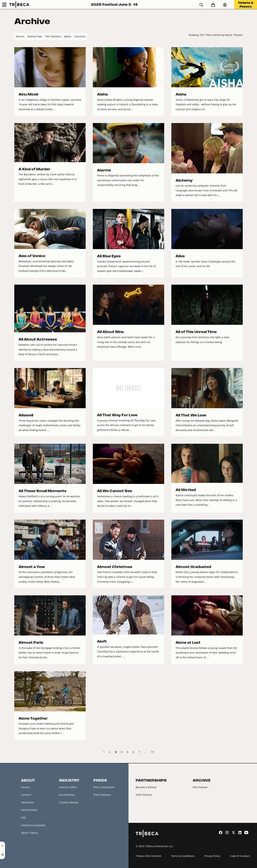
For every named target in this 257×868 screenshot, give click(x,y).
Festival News (29, 810)
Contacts (26, 795)
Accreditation (67, 795)
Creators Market (69, 802)
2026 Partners (144, 795)
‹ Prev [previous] (17, 752)
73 (152, 752)
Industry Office (68, 787)
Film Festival (200, 787)
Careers (26, 787)
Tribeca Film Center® (148, 856)
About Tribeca (29, 833)
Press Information (104, 787)
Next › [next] (240, 752)
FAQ (23, 818)
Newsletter (28, 802)
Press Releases (102, 795)
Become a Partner (146, 787)
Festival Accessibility (33, 825)
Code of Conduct (240, 856)
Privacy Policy (212, 856)
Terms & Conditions (183, 856)
